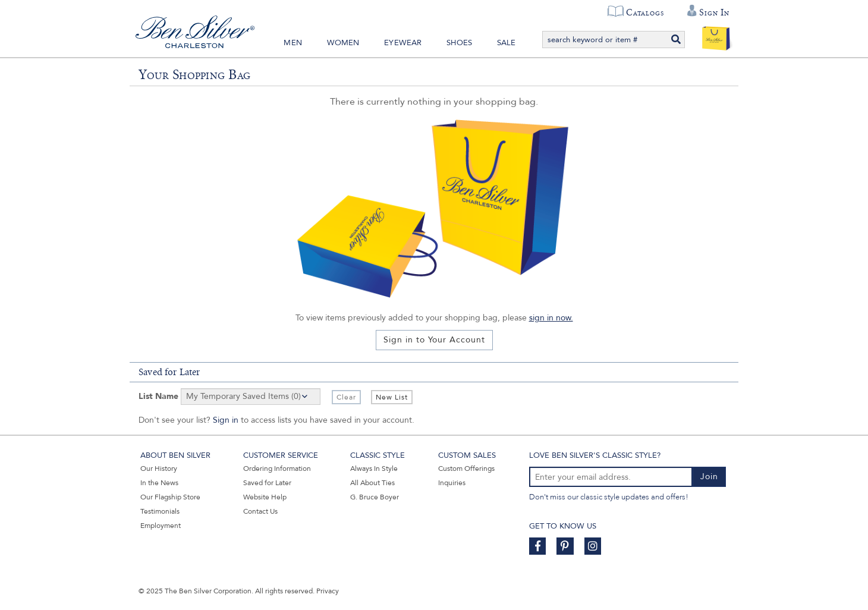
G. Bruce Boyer (375, 497)
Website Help (265, 497)
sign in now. (551, 318)
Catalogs (645, 12)
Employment (161, 526)
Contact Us (260, 511)
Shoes (459, 43)
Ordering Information (277, 468)
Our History (159, 468)
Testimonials (160, 511)
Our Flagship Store (170, 497)
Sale (507, 43)
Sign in (226, 420)
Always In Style (374, 468)
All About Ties (372, 483)
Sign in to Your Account (434, 340)
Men (293, 43)
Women (343, 43)
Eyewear (403, 43)
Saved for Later (267, 483)
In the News (159, 483)
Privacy (328, 591)
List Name (158, 396)
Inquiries (452, 483)
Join (709, 477)
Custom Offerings (466, 468)
